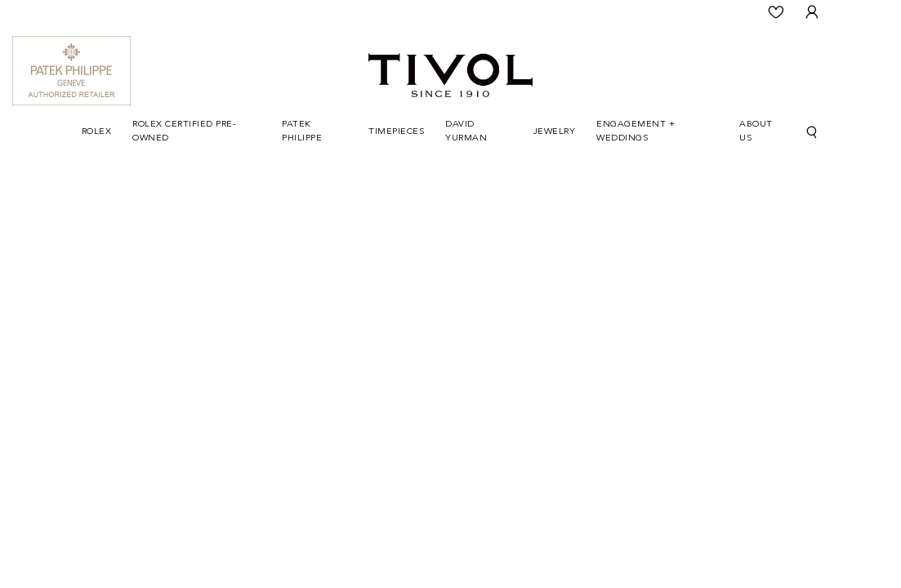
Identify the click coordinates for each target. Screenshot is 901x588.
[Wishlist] (777, 12)
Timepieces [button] (396, 132)
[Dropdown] (97, 133)
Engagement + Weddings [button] (636, 131)
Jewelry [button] (555, 132)
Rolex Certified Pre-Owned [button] (184, 131)
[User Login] (813, 12)
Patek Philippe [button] (302, 131)
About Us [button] (756, 131)
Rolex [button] (97, 132)
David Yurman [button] (466, 131)
